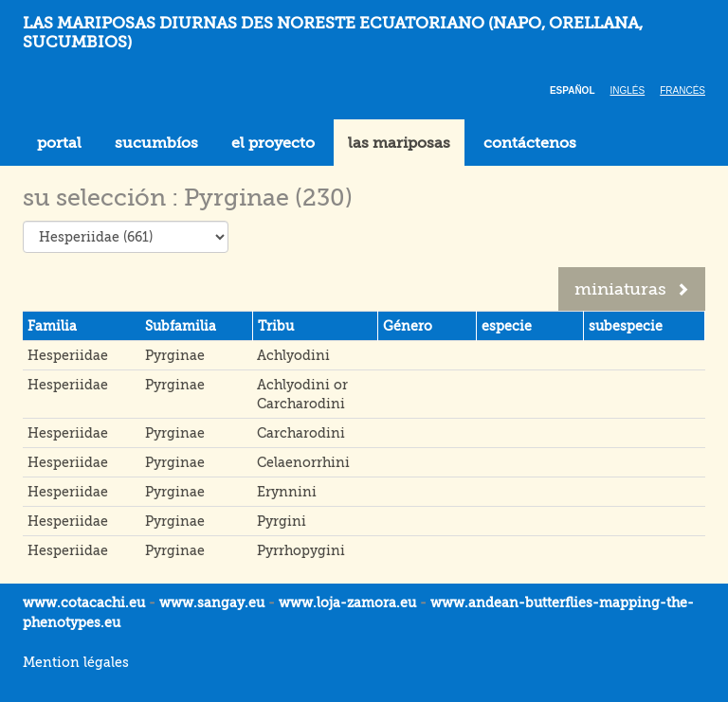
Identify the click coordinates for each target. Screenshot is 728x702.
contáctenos (530, 143)
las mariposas (399, 143)
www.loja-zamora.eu (347, 603)
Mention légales (76, 662)
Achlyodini (293, 355)
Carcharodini (301, 433)
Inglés (628, 90)
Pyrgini (282, 521)
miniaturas (632, 289)
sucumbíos (156, 143)
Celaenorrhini (303, 462)
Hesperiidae (68, 355)
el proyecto (273, 143)
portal (59, 143)
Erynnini (287, 492)
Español (573, 90)
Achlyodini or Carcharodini (302, 394)
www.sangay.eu (212, 603)
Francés (682, 90)
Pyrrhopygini (301, 550)
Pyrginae (175, 355)
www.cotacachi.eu (84, 603)
